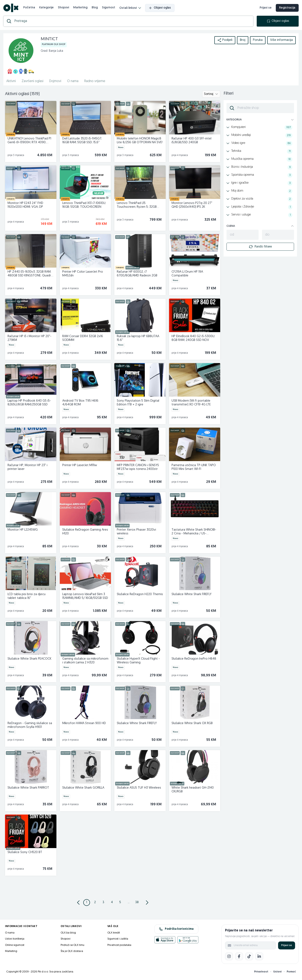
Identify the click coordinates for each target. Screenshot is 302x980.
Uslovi (277, 972)
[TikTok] (249, 956)
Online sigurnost (15, 945)
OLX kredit (114, 933)
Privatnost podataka (119, 945)
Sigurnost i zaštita (118, 939)
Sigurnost (109, 8)
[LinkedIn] (259, 956)
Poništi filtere (260, 247)
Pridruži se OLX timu (72, 945)
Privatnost (261, 972)
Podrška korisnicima (176, 929)
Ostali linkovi (130, 8)
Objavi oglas (160, 8)
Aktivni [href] (11, 81)
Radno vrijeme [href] (95, 81)
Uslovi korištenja (15, 939)
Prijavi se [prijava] (266, 8)
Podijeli (225, 40)
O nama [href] (73, 81)
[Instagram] (229, 956)
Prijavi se (287, 945)
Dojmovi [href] (55, 81)
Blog (95, 8)
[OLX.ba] (11, 8)
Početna (29, 8)
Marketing (80, 8)
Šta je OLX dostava (72, 951)
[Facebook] (239, 956)
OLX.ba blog (68, 933)
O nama (10, 933)
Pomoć (291, 972)
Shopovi (63, 8)
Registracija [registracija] (287, 8)
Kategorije (46, 8)
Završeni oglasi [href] (33, 81)
